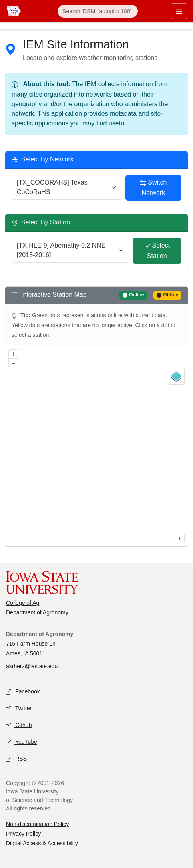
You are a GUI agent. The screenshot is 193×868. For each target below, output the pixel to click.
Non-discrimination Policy (37, 824)
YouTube (22, 742)
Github (19, 726)
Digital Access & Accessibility (42, 843)
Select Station (157, 250)
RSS (16, 759)
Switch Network (153, 187)
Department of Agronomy (37, 612)
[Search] (98, 11)
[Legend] (177, 377)
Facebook (23, 692)
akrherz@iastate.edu (32, 666)
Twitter (19, 709)
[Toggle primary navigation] (179, 11)
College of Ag (23, 603)
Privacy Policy (23, 834)
